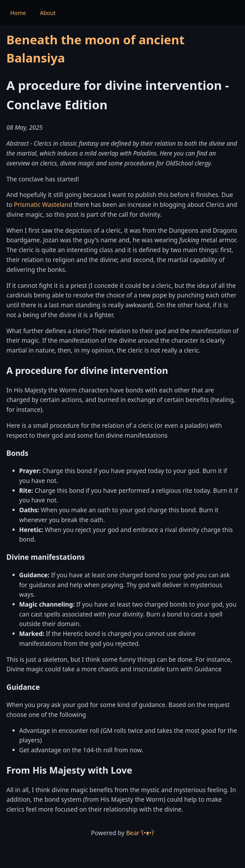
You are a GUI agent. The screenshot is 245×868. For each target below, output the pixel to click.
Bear (140, 833)
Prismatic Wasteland (43, 204)
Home (18, 13)
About (48, 13)
